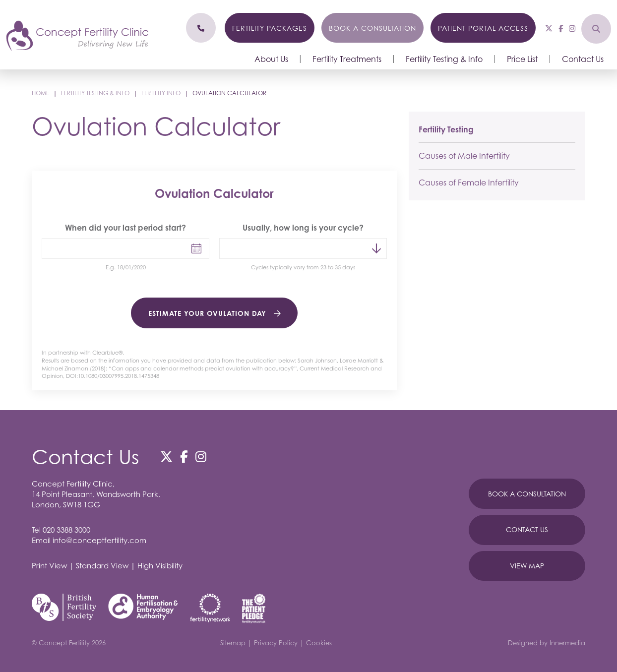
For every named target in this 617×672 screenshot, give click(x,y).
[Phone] (201, 28)
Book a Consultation (372, 28)
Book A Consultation (527, 494)
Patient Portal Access (483, 28)
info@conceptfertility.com (99, 540)
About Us (271, 59)
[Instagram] (572, 28)
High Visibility (160, 565)
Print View (49, 565)
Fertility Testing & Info (444, 59)
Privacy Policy (276, 643)
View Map (527, 566)
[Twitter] (549, 28)
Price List (522, 59)
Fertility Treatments (347, 59)
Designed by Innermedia (547, 643)
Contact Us (583, 59)
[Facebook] (561, 28)
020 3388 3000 (66, 530)
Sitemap (233, 643)
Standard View (102, 565)
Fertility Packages (270, 28)
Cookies (319, 643)
